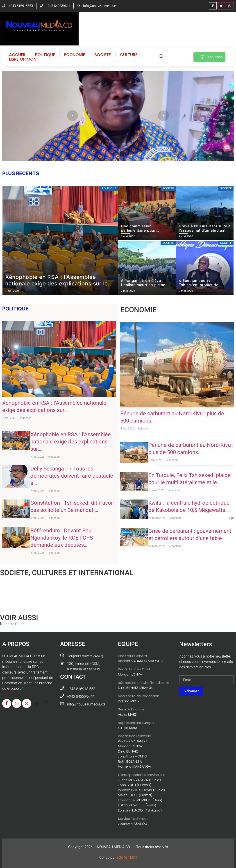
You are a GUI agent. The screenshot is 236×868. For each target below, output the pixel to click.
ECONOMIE (75, 55)
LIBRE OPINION (23, 59)
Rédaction (25, 418)
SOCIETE (103, 55)
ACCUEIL (17, 55)
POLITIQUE (45, 55)
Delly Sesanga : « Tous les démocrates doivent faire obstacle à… (72, 476)
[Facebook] (213, 6)
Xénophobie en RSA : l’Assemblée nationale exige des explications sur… (71, 442)
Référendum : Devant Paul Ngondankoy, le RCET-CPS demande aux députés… (62, 538)
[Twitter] (221, 6)
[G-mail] (46, 703)
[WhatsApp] (230, 6)
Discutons (212, 57)
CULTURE (129, 55)
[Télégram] (36, 703)
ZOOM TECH (127, 858)
